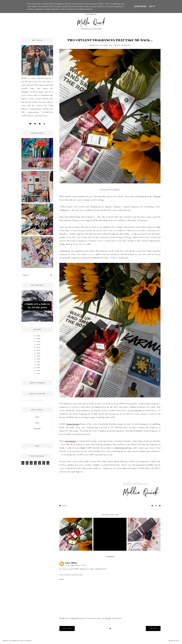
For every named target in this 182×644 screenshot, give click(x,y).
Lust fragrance (70, 441)
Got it (152, 6)
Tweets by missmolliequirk (33, 400)
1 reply (63, 506)
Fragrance (126, 45)
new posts (67, 628)
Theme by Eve (173, 641)
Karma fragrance (73, 424)
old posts (153, 628)
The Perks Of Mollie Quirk (20, 641)
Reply (62, 579)
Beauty (118, 45)
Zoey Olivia (71, 563)
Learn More (140, 6)
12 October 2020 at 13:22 (75, 565)
